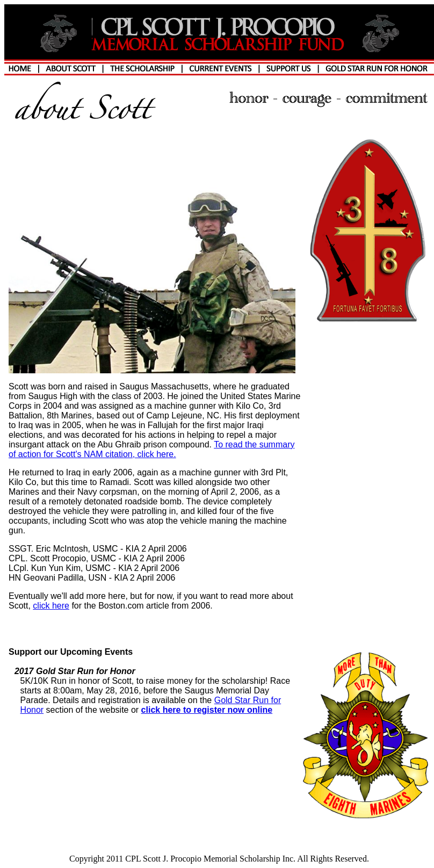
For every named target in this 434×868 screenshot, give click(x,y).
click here (51, 606)
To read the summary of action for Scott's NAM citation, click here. (151, 449)
